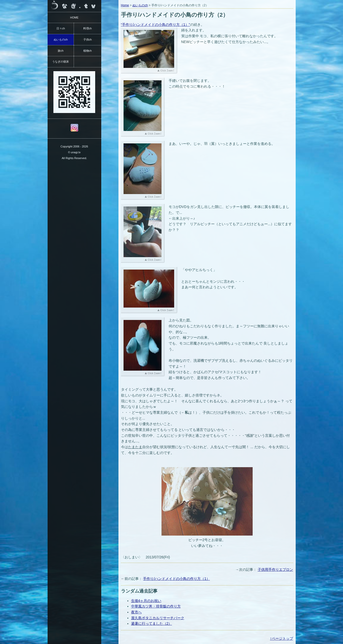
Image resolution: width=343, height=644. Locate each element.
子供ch (88, 40)
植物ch (88, 51)
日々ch (61, 28)
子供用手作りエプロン (275, 570)
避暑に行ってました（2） (152, 623)
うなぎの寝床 (60, 62)
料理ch (88, 28)
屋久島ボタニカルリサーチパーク (158, 618)
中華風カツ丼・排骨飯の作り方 (156, 606)
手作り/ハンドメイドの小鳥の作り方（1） (176, 579)
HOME (74, 17)
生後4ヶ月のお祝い (146, 601)
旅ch (61, 51)
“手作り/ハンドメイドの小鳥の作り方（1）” (156, 25)
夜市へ (136, 612)
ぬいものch (140, 5)
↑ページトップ (282, 638)
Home (125, 5)
